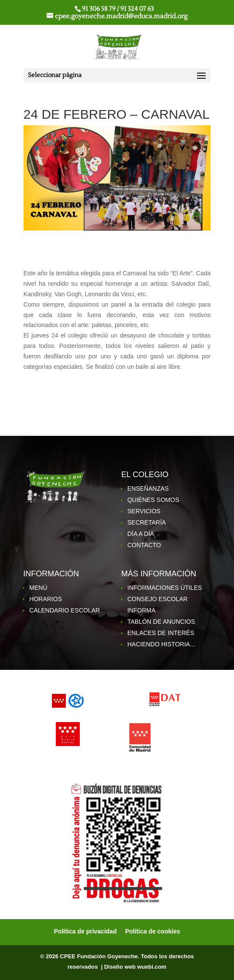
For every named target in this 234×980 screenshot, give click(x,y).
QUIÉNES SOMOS (153, 500)
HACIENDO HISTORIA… (162, 644)
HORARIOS (46, 599)
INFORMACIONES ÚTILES (164, 588)
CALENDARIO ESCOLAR (64, 610)
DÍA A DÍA (141, 534)
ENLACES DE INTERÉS (161, 633)
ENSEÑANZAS (148, 488)
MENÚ (38, 588)
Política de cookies (153, 931)
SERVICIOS (144, 511)
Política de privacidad (86, 931)
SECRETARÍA (146, 522)
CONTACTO (144, 545)
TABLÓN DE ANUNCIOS (161, 622)
